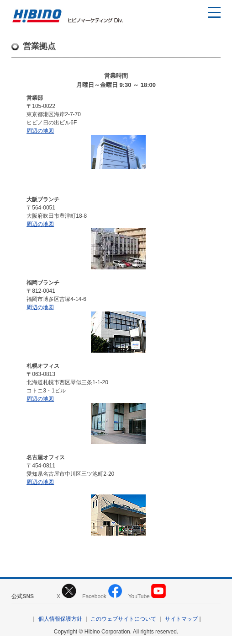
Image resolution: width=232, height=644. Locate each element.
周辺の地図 (40, 131)
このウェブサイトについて (123, 619)
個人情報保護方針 (60, 619)
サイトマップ (181, 619)
